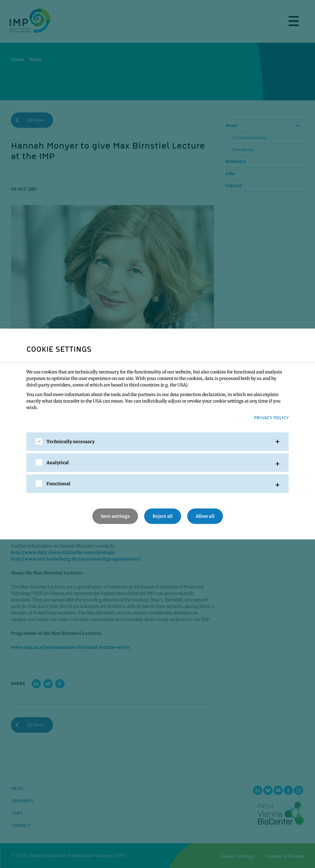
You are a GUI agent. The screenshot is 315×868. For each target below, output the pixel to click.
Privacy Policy (271, 417)
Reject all (163, 516)
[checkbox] (39, 441)
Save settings (115, 516)
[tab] (157, 442)
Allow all (205, 516)
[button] (157, 442)
